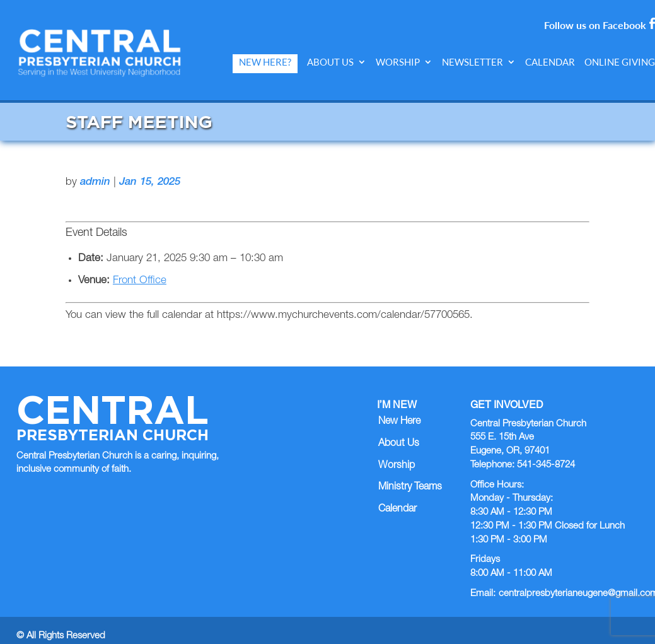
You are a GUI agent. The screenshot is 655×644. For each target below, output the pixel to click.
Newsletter (472, 62)
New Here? (265, 62)
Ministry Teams (410, 476)
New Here (399, 410)
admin (95, 171)
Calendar (550, 62)
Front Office (140, 270)
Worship (398, 62)
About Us (330, 62)
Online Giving (620, 62)
